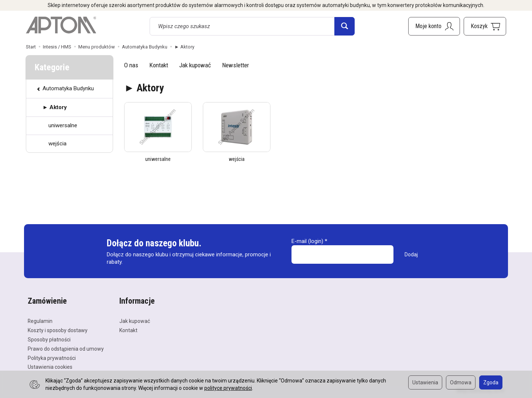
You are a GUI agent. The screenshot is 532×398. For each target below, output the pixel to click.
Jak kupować (195, 65)
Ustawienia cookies (50, 367)
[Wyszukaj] (345, 26)
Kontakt (159, 65)
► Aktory (55, 107)
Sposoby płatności (49, 340)
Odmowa (461, 382)
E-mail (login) (307, 241)
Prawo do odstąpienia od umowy (66, 349)
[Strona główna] (61, 25)
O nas (131, 65)
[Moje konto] (434, 26)
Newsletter (236, 65)
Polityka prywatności (52, 358)
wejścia (237, 159)
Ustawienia (425, 382)
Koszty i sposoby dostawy (58, 330)
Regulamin (40, 321)
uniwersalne (158, 159)
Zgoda (491, 382)
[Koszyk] (485, 26)
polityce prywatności (228, 388)
